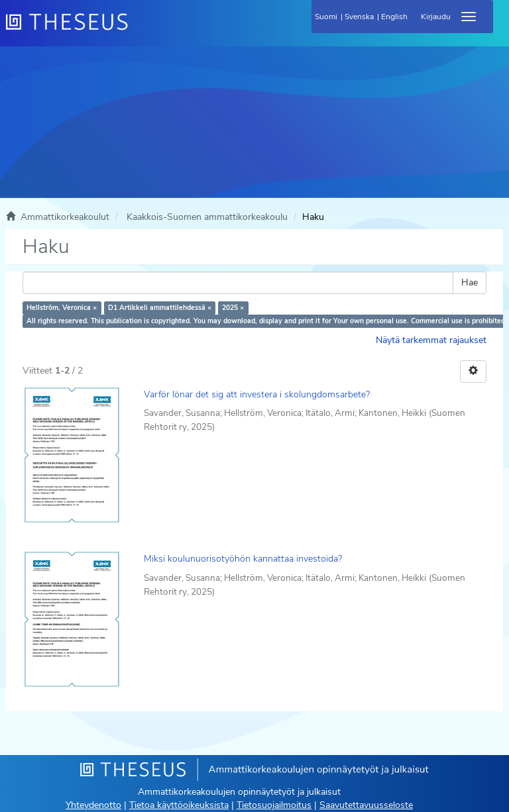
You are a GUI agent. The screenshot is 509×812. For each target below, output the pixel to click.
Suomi (326, 17)
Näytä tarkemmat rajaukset (431, 340)
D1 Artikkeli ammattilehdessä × (160, 308)
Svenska (359, 17)
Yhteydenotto (93, 805)
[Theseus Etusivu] (139, 30)
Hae (470, 282)
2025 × (233, 308)
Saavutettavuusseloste (366, 805)
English (394, 17)
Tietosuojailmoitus (274, 805)
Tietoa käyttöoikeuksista (179, 805)
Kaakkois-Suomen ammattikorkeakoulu (207, 217)
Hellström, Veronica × (62, 308)
